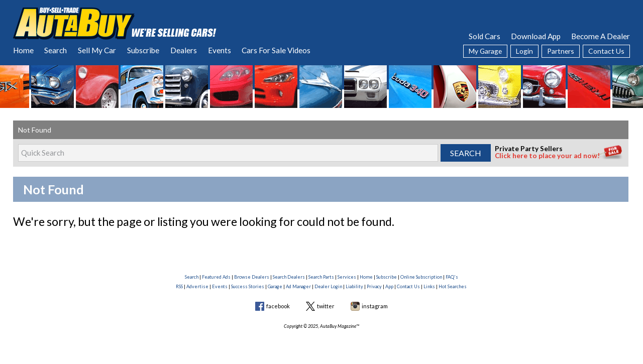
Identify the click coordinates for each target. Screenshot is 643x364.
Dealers (184, 50)
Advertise (197, 286)
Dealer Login (328, 286)
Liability (354, 286)
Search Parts (321, 277)
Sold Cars (485, 36)
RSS (179, 286)
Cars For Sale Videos (276, 50)
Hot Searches (453, 286)
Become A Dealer (601, 36)
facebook (278, 306)
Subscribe (143, 50)
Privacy (374, 286)
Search (56, 50)
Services (347, 277)
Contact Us (606, 51)
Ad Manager (298, 286)
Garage (275, 286)
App (389, 286)
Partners (561, 51)
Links (429, 286)
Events (220, 50)
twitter (326, 306)
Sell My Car (97, 50)
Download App (536, 36)
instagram (375, 306)
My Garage (485, 51)
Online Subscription (421, 277)
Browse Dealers (252, 277)
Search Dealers (289, 277)
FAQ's (452, 277)
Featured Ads (216, 277)
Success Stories (248, 286)
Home (23, 50)
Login (524, 51)
